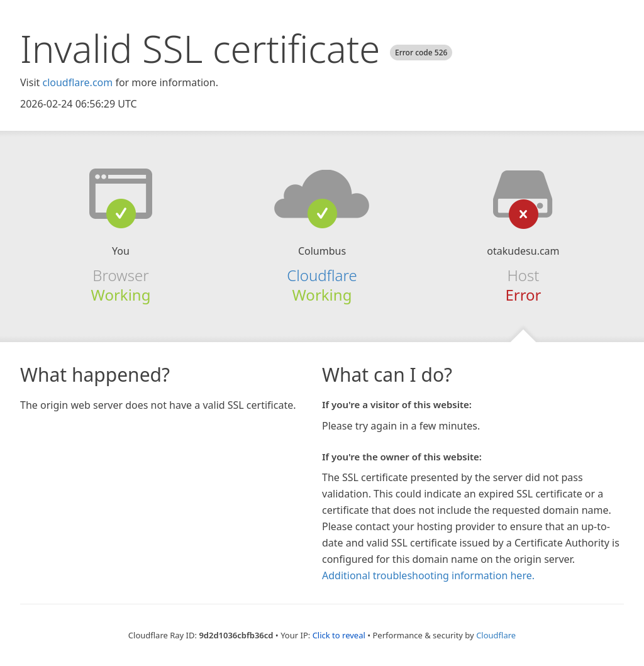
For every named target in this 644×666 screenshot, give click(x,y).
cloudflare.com (77, 82)
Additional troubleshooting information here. (428, 575)
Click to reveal (339, 635)
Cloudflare (322, 275)
